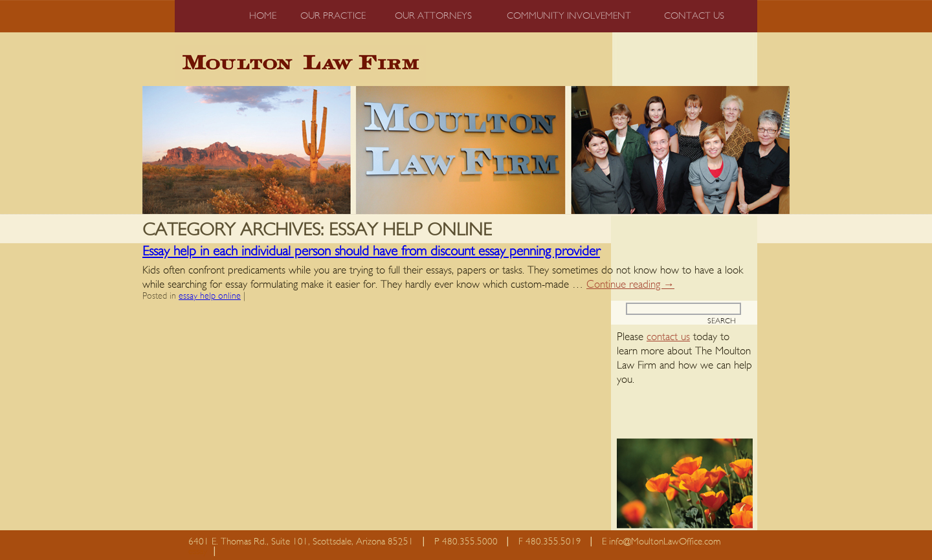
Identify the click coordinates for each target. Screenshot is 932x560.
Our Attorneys (433, 16)
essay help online (210, 296)
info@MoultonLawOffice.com (665, 542)
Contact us (694, 16)
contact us (668, 337)
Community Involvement (569, 16)
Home (263, 16)
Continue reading (630, 284)
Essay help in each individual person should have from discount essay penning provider (371, 251)
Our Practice (333, 16)
